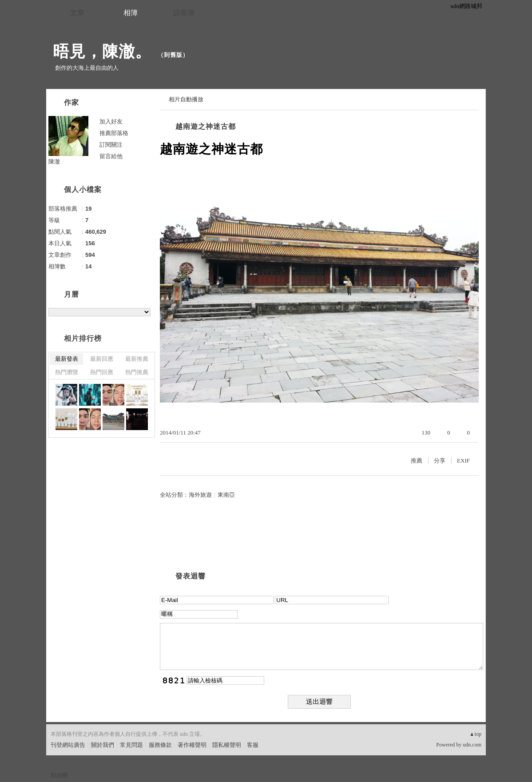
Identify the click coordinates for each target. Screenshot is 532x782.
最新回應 (102, 359)
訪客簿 (184, 13)
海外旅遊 (200, 495)
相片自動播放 (186, 99)
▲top (475, 734)
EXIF (463, 461)
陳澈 (54, 162)
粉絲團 (59, 775)
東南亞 (226, 495)
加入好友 (111, 122)
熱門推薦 (137, 372)
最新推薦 (137, 359)
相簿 (131, 13)
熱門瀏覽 (67, 372)
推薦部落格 (114, 133)
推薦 (417, 461)
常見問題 (131, 745)
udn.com (472, 745)
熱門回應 (102, 372)
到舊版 (173, 55)
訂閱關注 (111, 145)
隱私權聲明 (227, 745)
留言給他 (111, 156)
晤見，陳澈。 (102, 51)
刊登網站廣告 (68, 745)
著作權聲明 (192, 745)
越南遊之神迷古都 (206, 126)
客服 (253, 745)
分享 (440, 461)
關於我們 (103, 745)
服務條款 (160, 745)
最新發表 (67, 359)
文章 (77, 13)
